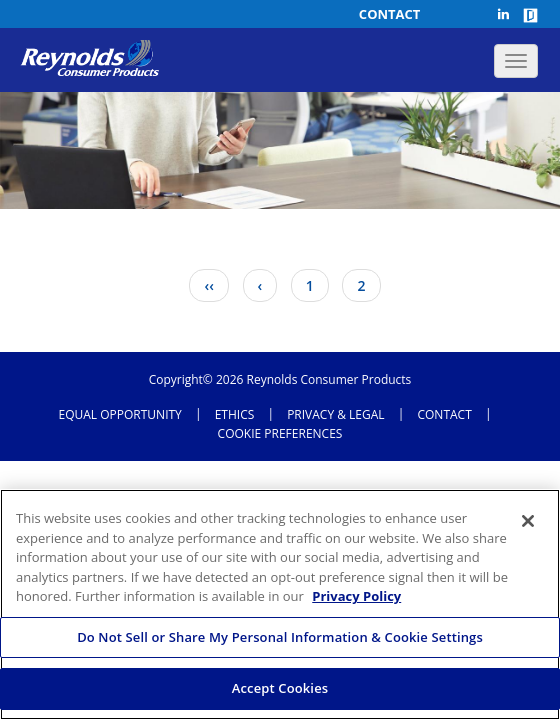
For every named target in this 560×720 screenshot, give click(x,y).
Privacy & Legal (335, 415)
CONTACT (444, 415)
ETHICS (235, 415)
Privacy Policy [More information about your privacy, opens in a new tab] (356, 596)
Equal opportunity (120, 415)
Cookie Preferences (280, 433)
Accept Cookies (280, 688)
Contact (390, 14)
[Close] (528, 521)
